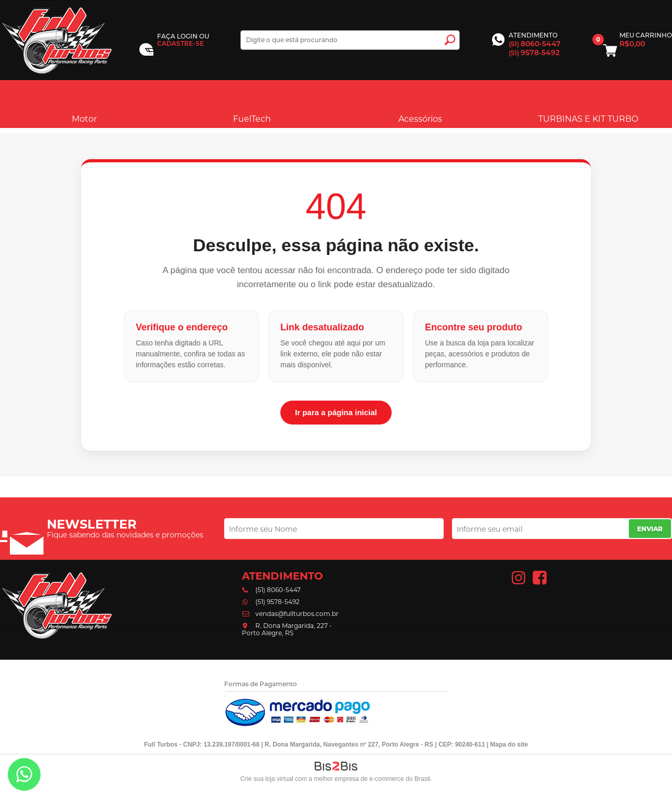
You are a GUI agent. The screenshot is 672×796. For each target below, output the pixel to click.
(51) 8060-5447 (278, 590)
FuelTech (252, 103)
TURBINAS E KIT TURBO (588, 103)
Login (187, 36)
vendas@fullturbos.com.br (297, 614)
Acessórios (420, 103)
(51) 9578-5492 (277, 602)
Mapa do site (509, 744)
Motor (84, 103)
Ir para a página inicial (336, 412)
